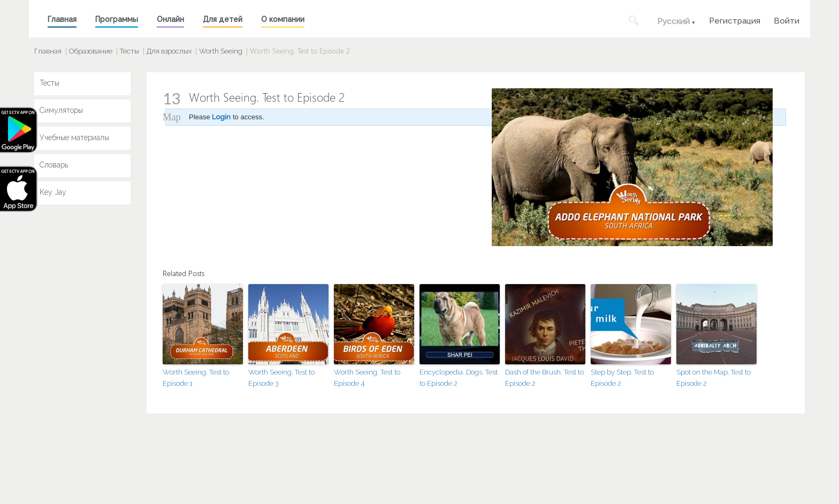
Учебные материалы (74, 138)
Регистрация (735, 20)
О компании (283, 19)
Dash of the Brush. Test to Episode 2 (544, 378)
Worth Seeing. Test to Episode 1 (196, 378)
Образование (91, 51)
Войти (787, 20)
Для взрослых (169, 51)
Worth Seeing (221, 51)
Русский (673, 21)
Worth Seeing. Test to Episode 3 (281, 378)
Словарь (54, 165)
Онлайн (170, 19)
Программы (117, 19)
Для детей (223, 19)
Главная (62, 19)
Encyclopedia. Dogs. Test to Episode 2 (459, 378)
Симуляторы (61, 110)
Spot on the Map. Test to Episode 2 (714, 378)
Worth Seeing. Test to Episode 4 (367, 378)
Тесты (129, 51)
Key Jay (53, 192)
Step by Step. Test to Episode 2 (622, 378)
